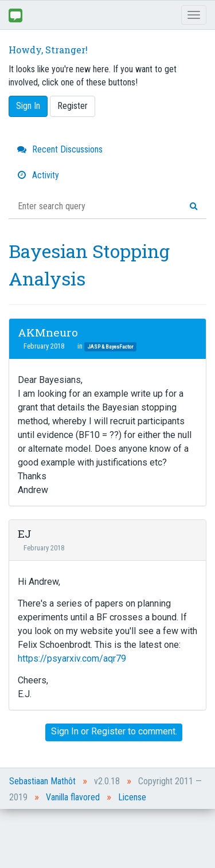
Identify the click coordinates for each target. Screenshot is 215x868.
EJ (25, 533)
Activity (38, 175)
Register (73, 106)
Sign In (28, 106)
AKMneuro (48, 332)
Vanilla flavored (73, 797)
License (132, 797)
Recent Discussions (60, 149)
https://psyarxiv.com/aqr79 (72, 658)
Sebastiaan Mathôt (42, 781)
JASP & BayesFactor (110, 347)
